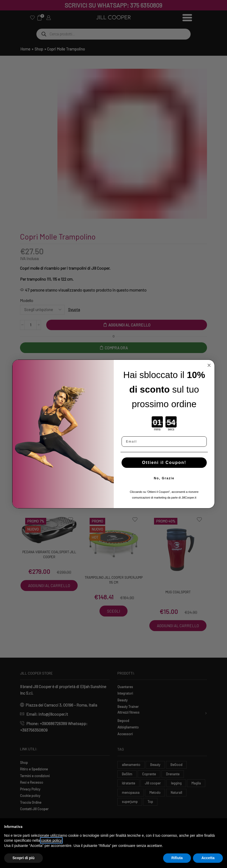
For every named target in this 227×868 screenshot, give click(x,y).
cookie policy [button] (51, 840)
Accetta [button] (208, 858)
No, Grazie (164, 478)
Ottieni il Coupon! (164, 463)
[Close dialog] (209, 365)
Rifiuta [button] (177, 858)
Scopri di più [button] (24, 858)
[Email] (164, 442)
